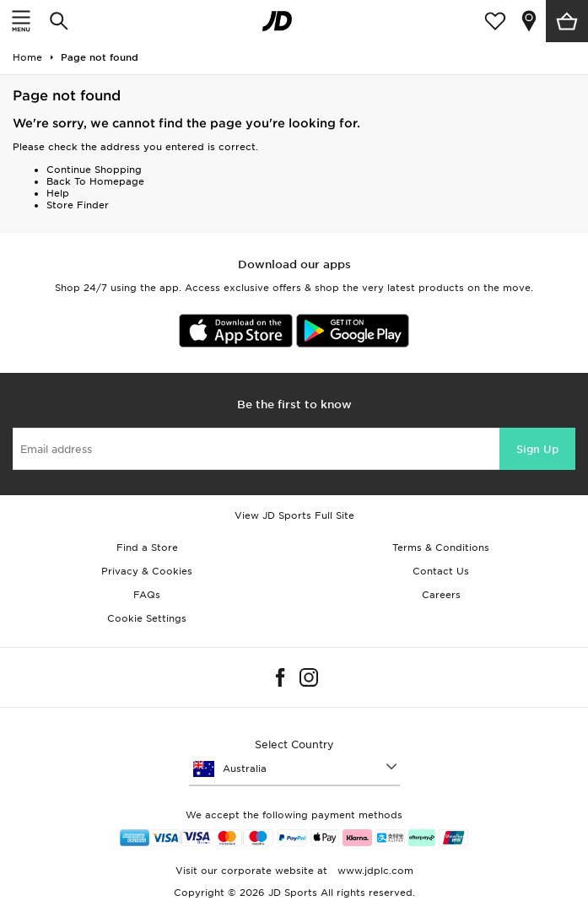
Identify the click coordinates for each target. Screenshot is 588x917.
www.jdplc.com (374, 871)
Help (58, 193)
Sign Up (537, 449)
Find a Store (147, 548)
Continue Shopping (94, 170)
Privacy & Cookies (147, 571)
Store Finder (78, 205)
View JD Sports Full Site (294, 515)
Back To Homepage (95, 181)
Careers (441, 595)
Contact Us (441, 571)
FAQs (147, 595)
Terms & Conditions (441, 548)
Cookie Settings (147, 618)
